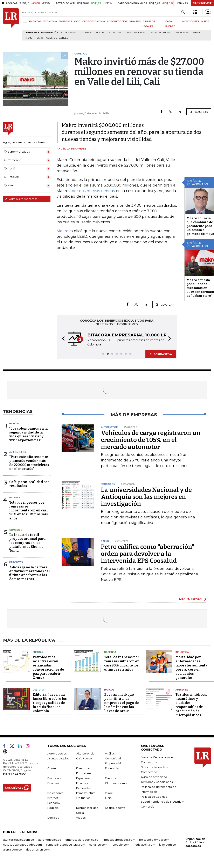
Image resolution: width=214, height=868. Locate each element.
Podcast (53, 808)
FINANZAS (35, 21)
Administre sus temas (21, 199)
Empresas (54, 778)
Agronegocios (57, 753)
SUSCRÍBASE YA (161, 354)
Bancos (14, 423)
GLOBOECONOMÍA (94, 21)
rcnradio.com (121, 845)
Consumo (54, 768)
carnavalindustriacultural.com (65, 845)
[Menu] (25, 21)
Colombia (86, 33)
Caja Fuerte (84, 758)
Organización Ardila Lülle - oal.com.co (195, 842)
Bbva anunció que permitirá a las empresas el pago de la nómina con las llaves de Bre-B (122, 703)
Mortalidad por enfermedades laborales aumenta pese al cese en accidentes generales (191, 667)
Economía (112, 768)
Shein (196, 33)
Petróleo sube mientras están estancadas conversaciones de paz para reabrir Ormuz (48, 667)
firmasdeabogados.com (119, 840)
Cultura (38, 690)
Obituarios (83, 798)
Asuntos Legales (58, 758)
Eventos (110, 778)
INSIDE (205, 21)
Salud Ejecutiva (115, 808)
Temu (29, 38)
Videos (81, 818)
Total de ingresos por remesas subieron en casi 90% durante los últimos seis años (122, 663)
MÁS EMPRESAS (190, 599)
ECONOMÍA (50, 21)
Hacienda (15, 497)
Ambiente (182, 690)
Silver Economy (161, 33)
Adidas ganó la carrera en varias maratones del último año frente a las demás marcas (30, 573)
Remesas (70, 33)
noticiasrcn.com (144, 845)
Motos (100, 33)
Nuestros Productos (154, 767)
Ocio (108, 798)
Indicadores (55, 793)
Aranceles (182, 33)
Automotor (18, 452)
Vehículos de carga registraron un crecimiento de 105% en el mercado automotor (151, 440)
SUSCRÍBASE (203, 3)
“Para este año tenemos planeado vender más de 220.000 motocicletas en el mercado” (29, 463)
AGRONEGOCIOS (117, 21)
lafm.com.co (168, 845)
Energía (38, 652)
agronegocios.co (50, 840)
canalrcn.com (98, 845)
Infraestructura (86, 793)
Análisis (110, 753)
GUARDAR (199, 112)
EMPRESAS (66, 21)
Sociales (53, 818)
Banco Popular (136, 33)
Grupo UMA (115, 33)
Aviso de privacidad (154, 777)
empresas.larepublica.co (82, 840)
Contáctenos (150, 772)
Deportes (16, 562)
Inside (109, 793)
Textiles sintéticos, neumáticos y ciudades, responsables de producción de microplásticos (191, 705)
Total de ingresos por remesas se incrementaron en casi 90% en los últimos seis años (29, 510)
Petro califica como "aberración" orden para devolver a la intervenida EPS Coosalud (148, 554)
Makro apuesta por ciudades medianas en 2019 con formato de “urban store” (200, 288)
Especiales (83, 778)
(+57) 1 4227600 (14, 774)
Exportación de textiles (52, 38)
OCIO (77, 21)
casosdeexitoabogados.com (22, 845)
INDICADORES (191, 21)
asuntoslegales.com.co (19, 840)
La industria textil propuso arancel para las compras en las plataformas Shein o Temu (27, 543)
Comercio (16, 530)
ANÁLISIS (135, 21)
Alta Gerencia (85, 753)
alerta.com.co (12, 849)
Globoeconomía (116, 783)
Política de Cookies (154, 797)
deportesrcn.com (38, 849)
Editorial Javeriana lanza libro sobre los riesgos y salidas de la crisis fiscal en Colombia (50, 703)
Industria (182, 652)
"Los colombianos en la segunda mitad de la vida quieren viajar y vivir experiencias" (29, 434)
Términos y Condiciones (157, 782)
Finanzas (53, 783)
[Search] (183, 12)
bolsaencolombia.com (154, 840)
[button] (62, 339)
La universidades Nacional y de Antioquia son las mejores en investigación (146, 497)
